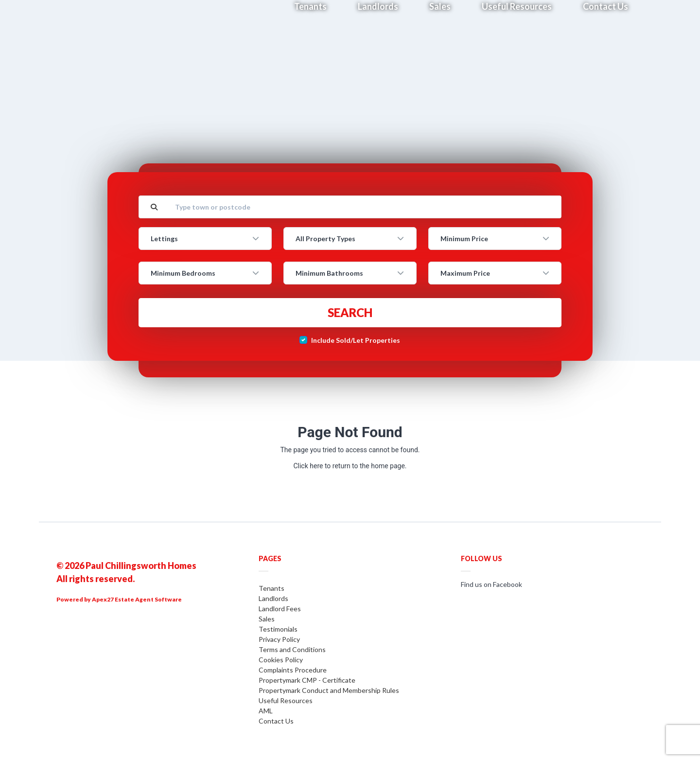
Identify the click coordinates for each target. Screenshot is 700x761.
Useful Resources (286, 700)
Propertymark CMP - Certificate (307, 680)
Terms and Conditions (292, 649)
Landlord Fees (280, 609)
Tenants (271, 588)
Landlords (273, 598)
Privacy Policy (279, 639)
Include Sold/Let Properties (356, 340)
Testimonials (278, 629)
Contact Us (276, 721)
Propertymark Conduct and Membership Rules (329, 690)
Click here (308, 466)
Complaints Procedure (293, 670)
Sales (267, 619)
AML (266, 711)
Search (350, 312)
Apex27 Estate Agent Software (137, 599)
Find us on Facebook (491, 584)
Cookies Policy (281, 660)
